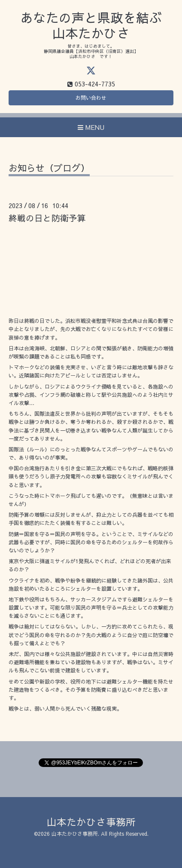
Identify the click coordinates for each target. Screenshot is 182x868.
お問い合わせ (91, 98)
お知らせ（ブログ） (49, 169)
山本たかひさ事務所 (91, 822)
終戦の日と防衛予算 (47, 218)
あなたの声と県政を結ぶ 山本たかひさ (91, 25)
